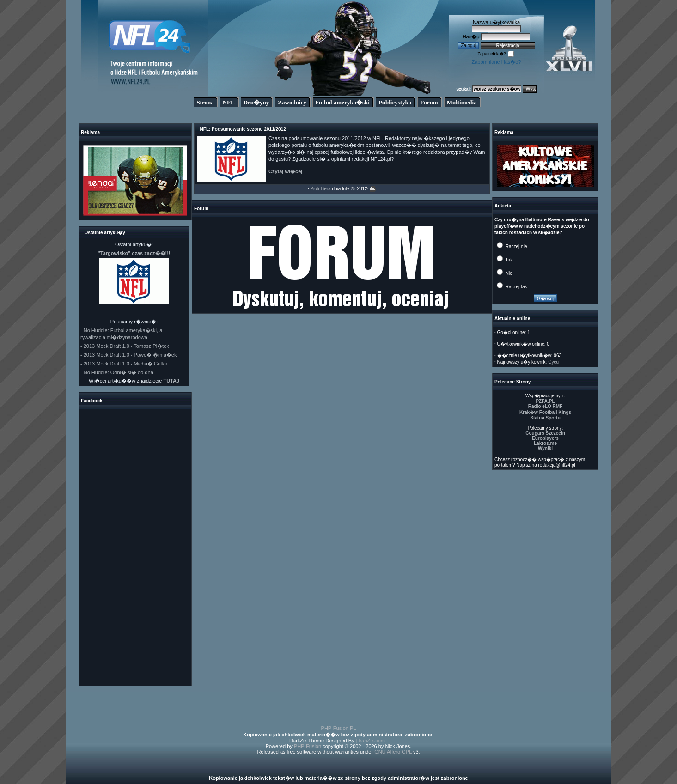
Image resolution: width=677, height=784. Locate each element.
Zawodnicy (292, 102)
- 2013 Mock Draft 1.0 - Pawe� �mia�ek (128, 355)
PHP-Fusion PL (339, 728)
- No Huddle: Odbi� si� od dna (117, 372)
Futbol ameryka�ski (342, 102)
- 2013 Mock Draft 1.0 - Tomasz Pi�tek (125, 346)
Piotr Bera (320, 189)
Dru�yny (256, 102)
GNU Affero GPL (393, 752)
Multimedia (462, 102)
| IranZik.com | (372, 741)
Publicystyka (395, 102)
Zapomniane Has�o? (496, 62)
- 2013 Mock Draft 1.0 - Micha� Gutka (124, 364)
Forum (429, 102)
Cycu (553, 362)
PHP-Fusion (308, 746)
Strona (205, 102)
